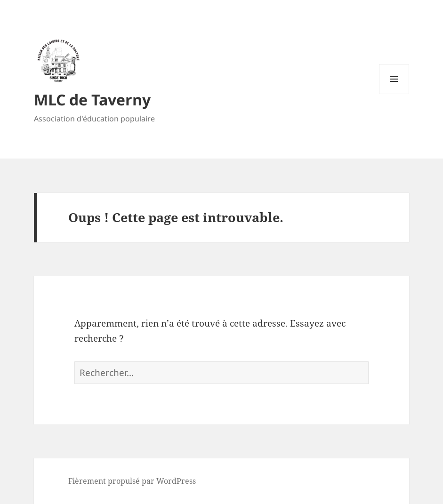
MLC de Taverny (92, 100)
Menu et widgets (394, 94)
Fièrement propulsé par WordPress (132, 481)
